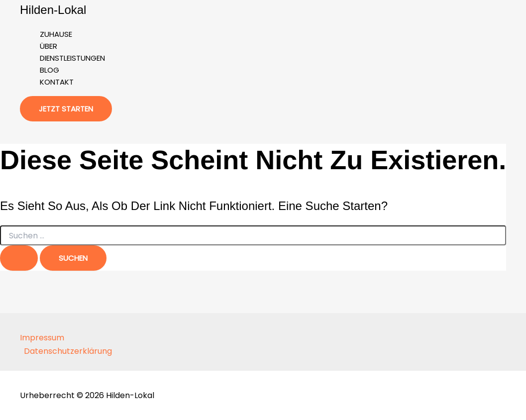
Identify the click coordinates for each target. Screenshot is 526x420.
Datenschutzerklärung (68, 351)
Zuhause (56, 34)
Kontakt (57, 82)
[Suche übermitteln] (19, 258)
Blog (50, 70)
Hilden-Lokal (53, 10)
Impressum (42, 338)
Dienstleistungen (72, 58)
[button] (66, 109)
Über (49, 46)
